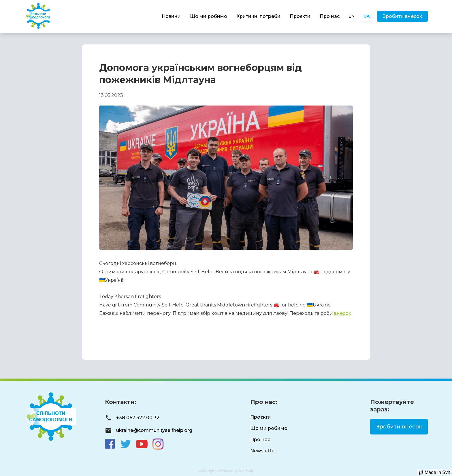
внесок (343, 313)
